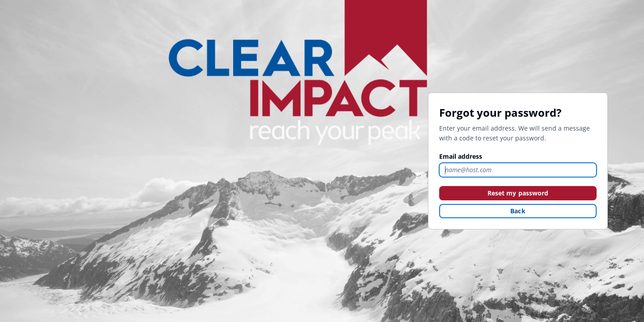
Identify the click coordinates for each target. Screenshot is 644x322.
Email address (461, 156)
